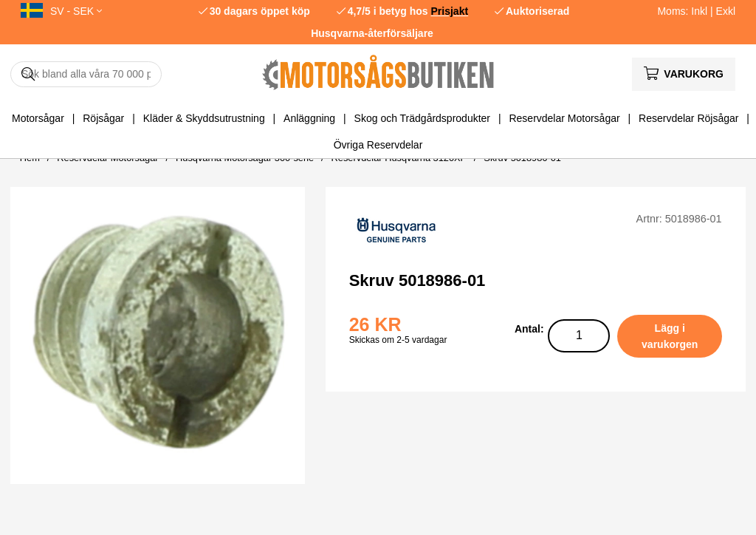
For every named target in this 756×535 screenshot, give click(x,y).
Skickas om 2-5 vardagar (398, 340)
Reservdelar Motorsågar (564, 118)
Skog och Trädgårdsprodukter (422, 118)
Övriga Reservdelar (378, 145)
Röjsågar (103, 118)
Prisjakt (450, 11)
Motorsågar (38, 118)
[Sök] (86, 74)
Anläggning (309, 118)
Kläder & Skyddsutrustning (204, 118)
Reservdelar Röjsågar (688, 118)
